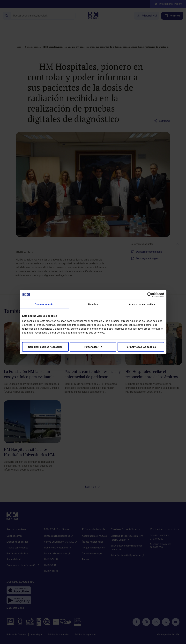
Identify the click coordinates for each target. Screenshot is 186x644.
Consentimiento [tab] (44, 304)
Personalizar (93, 347)
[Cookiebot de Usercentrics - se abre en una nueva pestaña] (150, 295)
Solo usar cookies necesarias (45, 347)
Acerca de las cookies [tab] (142, 304)
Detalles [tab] (93, 304)
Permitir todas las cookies (141, 347)
